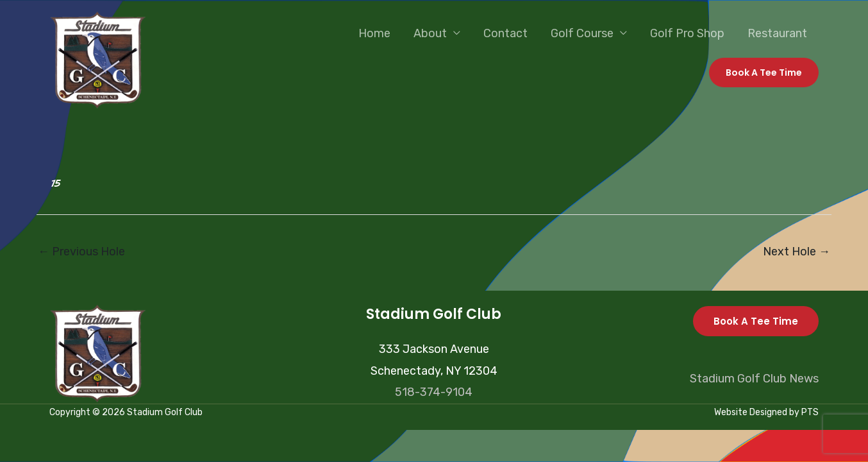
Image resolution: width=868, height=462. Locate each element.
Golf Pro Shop (687, 33)
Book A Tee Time (756, 321)
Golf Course (582, 33)
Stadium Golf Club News (754, 379)
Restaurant (777, 33)
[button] (764, 73)
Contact (505, 33)
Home (374, 33)
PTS (810, 412)
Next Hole (797, 252)
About (430, 33)
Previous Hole (81, 252)
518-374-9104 (434, 392)
